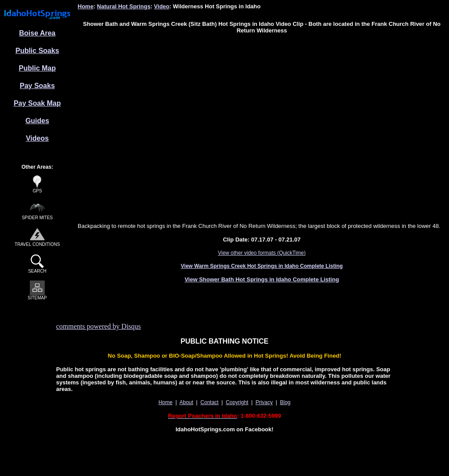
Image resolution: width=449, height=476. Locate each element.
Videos (37, 138)
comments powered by (98, 326)
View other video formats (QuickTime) (262, 253)
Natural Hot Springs (124, 6)
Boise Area (37, 33)
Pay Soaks (37, 86)
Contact (209, 402)
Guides (37, 121)
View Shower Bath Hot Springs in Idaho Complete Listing (262, 279)
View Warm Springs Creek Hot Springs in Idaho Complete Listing (262, 266)
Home (86, 6)
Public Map (37, 68)
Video (162, 6)
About (186, 402)
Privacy (264, 402)
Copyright (237, 402)
